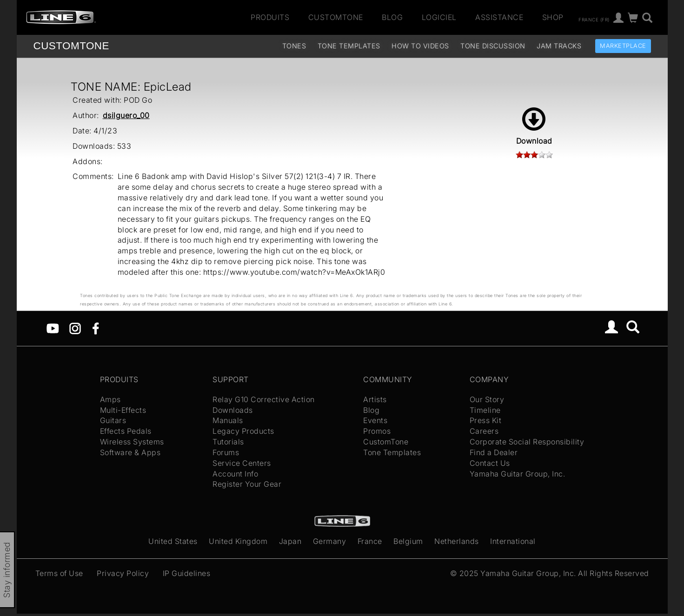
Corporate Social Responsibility (527, 442)
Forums (226, 452)
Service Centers (242, 463)
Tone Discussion (493, 46)
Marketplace (623, 46)
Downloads (233, 410)
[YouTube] (53, 328)
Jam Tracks (559, 46)
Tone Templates (349, 46)
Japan (290, 541)
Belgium (408, 541)
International (513, 541)
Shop (553, 17)
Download (534, 126)
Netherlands (457, 541)
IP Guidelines (187, 573)
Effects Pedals (126, 431)
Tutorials (228, 442)
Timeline (485, 410)
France (370, 541)
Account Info (235, 474)
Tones (294, 46)
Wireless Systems (132, 442)
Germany (330, 541)
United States (173, 541)
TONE (71, 46)
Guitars (113, 420)
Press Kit (486, 420)
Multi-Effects (123, 410)
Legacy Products (243, 431)
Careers (484, 431)
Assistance (499, 17)
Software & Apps (130, 452)
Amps (110, 399)
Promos (377, 431)
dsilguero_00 (126, 115)
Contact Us (490, 463)
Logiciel (439, 17)
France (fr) (594, 19)
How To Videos (420, 46)
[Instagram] (75, 328)
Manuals (228, 420)
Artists (375, 399)
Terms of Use (59, 573)
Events (375, 420)
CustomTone (336, 17)
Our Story (487, 399)
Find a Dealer (494, 452)
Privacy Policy (123, 573)
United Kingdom (238, 541)
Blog (392, 17)
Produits (270, 17)
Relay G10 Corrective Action (264, 399)
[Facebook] (96, 328)
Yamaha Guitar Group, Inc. (518, 474)
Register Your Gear (247, 484)
